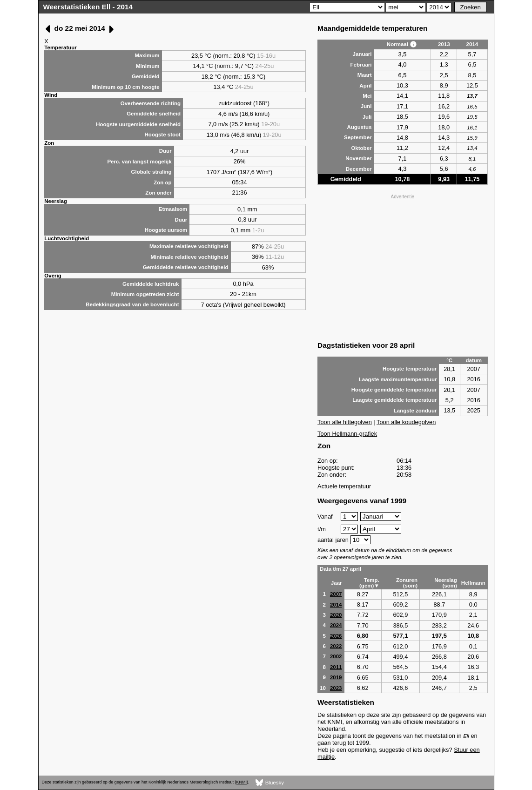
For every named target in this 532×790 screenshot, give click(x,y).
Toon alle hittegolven (345, 422)
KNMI (242, 782)
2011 (336, 667)
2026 (336, 636)
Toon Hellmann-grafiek (347, 434)
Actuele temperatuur (344, 486)
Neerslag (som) (446, 583)
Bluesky (270, 783)
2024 (336, 625)
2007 (336, 594)
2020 (336, 615)
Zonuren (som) (407, 583)
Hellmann (473, 583)
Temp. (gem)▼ (369, 583)
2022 (336, 646)
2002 (336, 656)
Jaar (337, 583)
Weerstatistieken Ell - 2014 (88, 7)
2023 (336, 688)
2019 (336, 677)
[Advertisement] (403, 267)
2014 (336, 605)
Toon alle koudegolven (406, 422)
